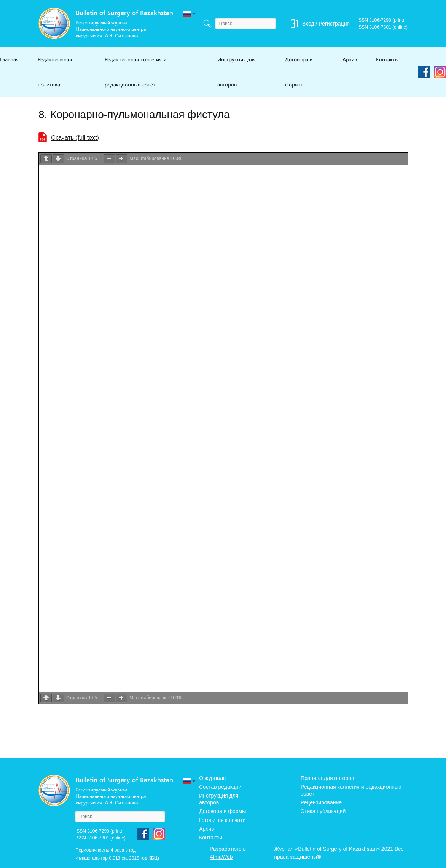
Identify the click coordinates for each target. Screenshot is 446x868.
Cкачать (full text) (75, 138)
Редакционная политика (55, 72)
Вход (308, 24)
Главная (9, 59)
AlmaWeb (221, 857)
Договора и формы (299, 72)
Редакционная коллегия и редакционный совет (135, 72)
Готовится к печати (222, 820)
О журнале (212, 778)
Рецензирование (321, 802)
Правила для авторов (327, 778)
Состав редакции (220, 787)
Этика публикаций (323, 811)
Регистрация (334, 24)
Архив (350, 59)
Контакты (387, 59)
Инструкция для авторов (237, 72)
